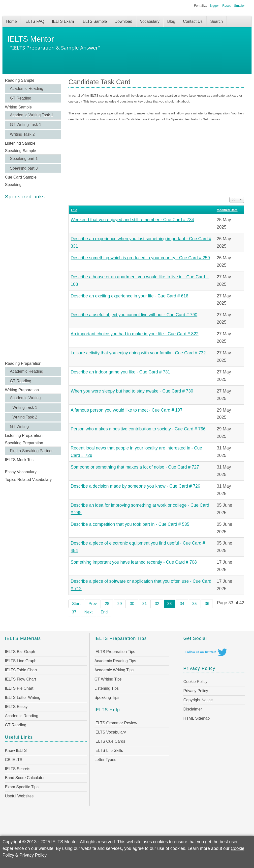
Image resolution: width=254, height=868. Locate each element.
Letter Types (105, 760)
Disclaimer (193, 709)
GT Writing (19, 427)
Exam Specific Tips (22, 787)
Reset (226, 6)
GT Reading (21, 98)
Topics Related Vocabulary (28, 480)
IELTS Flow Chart (20, 679)
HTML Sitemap (196, 718)
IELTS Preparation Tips (115, 652)
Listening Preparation (24, 435)
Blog (171, 21)
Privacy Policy (196, 691)
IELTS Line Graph (21, 661)
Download (123, 21)
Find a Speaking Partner (31, 451)
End (104, 612)
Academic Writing (25, 398)
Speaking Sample (20, 151)
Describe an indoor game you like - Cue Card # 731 (120, 372)
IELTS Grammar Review (116, 723)
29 (120, 604)
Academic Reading (27, 89)
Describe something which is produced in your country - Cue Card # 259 (140, 258)
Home (12, 21)
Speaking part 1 (24, 159)
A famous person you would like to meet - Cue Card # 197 (127, 410)
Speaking (13, 185)
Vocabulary (150, 21)
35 (194, 604)
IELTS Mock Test (20, 460)
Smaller (239, 6)
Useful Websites (19, 796)
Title (74, 210)
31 (145, 604)
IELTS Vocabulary (110, 732)
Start (76, 604)
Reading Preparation (23, 363)
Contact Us (193, 21)
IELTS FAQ (34, 21)
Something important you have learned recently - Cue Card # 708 (134, 562)
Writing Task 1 (25, 408)
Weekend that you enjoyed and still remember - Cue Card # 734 (132, 220)
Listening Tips (107, 688)
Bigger (214, 6)
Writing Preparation (22, 390)
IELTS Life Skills (109, 750)
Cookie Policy (195, 682)
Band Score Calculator (25, 778)
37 (74, 612)
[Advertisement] (33, 281)
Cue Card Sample (21, 177)
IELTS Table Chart (21, 670)
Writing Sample (18, 107)
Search (217, 21)
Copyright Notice (198, 700)
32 (157, 604)
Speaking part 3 (24, 168)
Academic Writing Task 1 (32, 115)
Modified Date (227, 210)
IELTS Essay (16, 707)
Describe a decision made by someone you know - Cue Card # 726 (135, 486)
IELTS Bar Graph (20, 652)
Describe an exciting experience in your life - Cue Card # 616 (129, 296)
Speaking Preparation (24, 443)
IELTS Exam (63, 21)
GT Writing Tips (108, 679)
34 (182, 604)
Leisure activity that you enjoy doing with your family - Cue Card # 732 (138, 353)
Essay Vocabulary (21, 472)
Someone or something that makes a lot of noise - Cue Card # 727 (135, 467)
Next (88, 612)
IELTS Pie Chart (19, 688)
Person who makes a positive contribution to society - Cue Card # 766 (138, 429)
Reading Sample (20, 80)
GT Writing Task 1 (26, 125)
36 (207, 604)
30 (132, 604)
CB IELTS (14, 760)
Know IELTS (16, 750)
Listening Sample (20, 143)
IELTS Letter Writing (23, 697)
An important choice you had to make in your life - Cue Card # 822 (135, 334)
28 (107, 604)
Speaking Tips (107, 697)
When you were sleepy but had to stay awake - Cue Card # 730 (132, 391)
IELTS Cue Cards (110, 741)
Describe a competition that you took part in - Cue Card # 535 (130, 524)
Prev (93, 604)
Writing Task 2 (22, 134)
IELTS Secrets (18, 769)
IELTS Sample (94, 21)
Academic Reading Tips (115, 661)
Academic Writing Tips (114, 670)
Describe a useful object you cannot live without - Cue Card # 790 (134, 315)
